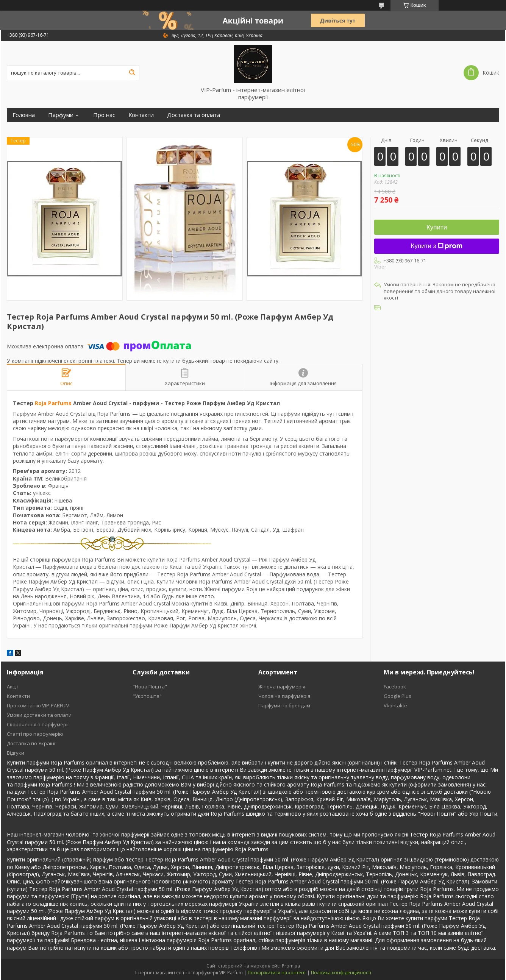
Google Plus (397, 696)
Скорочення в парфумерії (38, 724)
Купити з (437, 246)
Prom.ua (291, 966)
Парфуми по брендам (284, 705)
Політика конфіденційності (341, 973)
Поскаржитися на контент (277, 973)
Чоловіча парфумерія (284, 696)
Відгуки (16, 753)
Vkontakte (395, 705)
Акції (12, 687)
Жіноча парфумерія (282, 687)
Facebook (395, 687)
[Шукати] (132, 73)
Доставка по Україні (31, 743)
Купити (437, 227)
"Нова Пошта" (150, 687)
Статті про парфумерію (35, 734)
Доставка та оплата (194, 115)
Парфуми (61, 115)
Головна (24, 115)
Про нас (104, 115)
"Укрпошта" (147, 696)
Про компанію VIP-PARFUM (38, 705)
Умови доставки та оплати (39, 715)
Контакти (141, 115)
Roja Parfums (53, 403)
